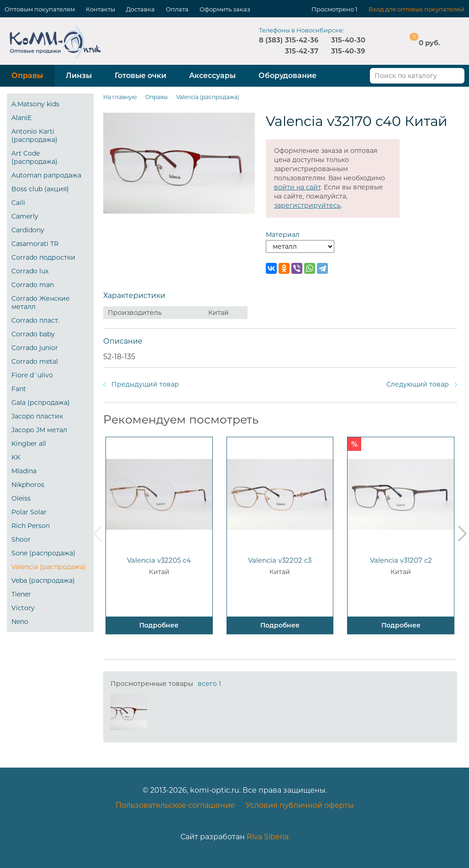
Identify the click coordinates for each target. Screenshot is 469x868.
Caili (18, 203)
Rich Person (31, 526)
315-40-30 (348, 40)
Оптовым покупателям (40, 9)
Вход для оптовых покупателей (416, 9)
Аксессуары (212, 76)
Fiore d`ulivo (32, 375)
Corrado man (33, 285)
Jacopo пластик (37, 416)
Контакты (100, 9)
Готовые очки (140, 76)
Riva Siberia (268, 837)
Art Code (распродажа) (34, 157)
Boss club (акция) (40, 189)
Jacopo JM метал (39, 430)
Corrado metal (35, 361)
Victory (23, 608)
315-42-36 (302, 40)
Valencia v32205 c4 (159, 560)
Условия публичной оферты (300, 805)
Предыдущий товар (145, 384)
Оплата (177, 9)
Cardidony (28, 230)
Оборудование (287, 76)
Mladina (24, 471)
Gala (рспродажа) (41, 403)
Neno (20, 622)
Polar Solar (29, 512)
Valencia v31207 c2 (401, 560)
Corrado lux (30, 271)
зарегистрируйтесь (307, 205)
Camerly (25, 216)
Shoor (21, 539)
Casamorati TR (35, 244)
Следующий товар (418, 384)
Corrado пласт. (35, 320)
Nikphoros (28, 485)
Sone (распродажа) (43, 553)
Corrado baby (33, 334)
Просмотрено (333, 9)
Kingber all (29, 444)
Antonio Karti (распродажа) (34, 136)
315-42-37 (302, 51)
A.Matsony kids (35, 104)
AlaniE (21, 118)
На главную (120, 97)
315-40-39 (348, 51)
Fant (19, 389)
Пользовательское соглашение (175, 805)
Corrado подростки (43, 257)
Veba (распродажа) (43, 580)
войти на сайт (297, 187)
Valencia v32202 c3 (280, 560)
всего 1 (209, 684)
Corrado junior (35, 348)
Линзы (79, 76)
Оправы (27, 76)
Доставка (140, 9)
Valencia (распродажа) (49, 567)
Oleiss (21, 498)
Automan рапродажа (46, 175)
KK (16, 457)
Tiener (21, 594)
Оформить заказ (225, 9)
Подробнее (159, 625)
